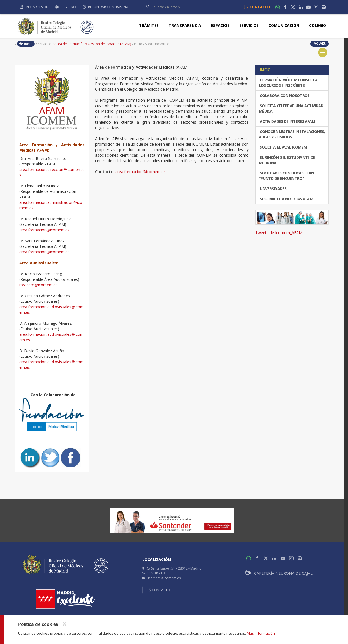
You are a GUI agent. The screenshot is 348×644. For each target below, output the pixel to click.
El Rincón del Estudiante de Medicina (287, 160)
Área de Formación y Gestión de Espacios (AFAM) (93, 44)
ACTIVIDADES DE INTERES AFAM (287, 121)
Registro (66, 7)
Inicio (26, 44)
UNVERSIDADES (273, 189)
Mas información (261, 633)
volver (320, 43)
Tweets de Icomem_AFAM (279, 233)
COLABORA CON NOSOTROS (284, 95)
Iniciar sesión (35, 7)
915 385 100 (157, 573)
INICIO (265, 70)
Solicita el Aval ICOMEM (283, 147)
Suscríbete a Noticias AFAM (286, 199)
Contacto (256, 7)
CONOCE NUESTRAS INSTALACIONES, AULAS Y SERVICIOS (292, 134)
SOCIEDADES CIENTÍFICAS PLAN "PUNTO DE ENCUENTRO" (286, 176)
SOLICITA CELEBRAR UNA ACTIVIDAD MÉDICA (291, 108)
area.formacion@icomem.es (44, 230)
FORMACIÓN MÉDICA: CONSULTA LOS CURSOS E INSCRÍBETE (288, 83)
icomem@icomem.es (164, 578)
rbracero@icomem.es (38, 285)
